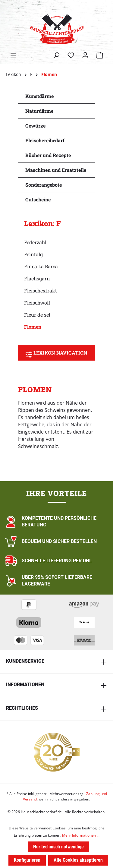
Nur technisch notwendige (58, 847)
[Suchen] (56, 55)
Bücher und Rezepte (48, 155)
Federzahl (35, 242)
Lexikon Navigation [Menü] (56, 353)
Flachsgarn (37, 278)
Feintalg (33, 254)
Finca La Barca (41, 266)
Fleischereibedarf (45, 140)
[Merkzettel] (71, 55)
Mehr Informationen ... (81, 835)
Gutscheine (38, 199)
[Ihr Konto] (85, 55)
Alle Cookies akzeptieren (78, 860)
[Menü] (13, 55)
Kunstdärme (39, 96)
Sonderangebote (44, 185)
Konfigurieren (27, 860)
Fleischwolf (37, 303)
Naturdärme (39, 111)
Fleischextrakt (41, 290)
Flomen (33, 327)
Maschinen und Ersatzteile (56, 170)
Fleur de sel (37, 315)
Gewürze (35, 126)
